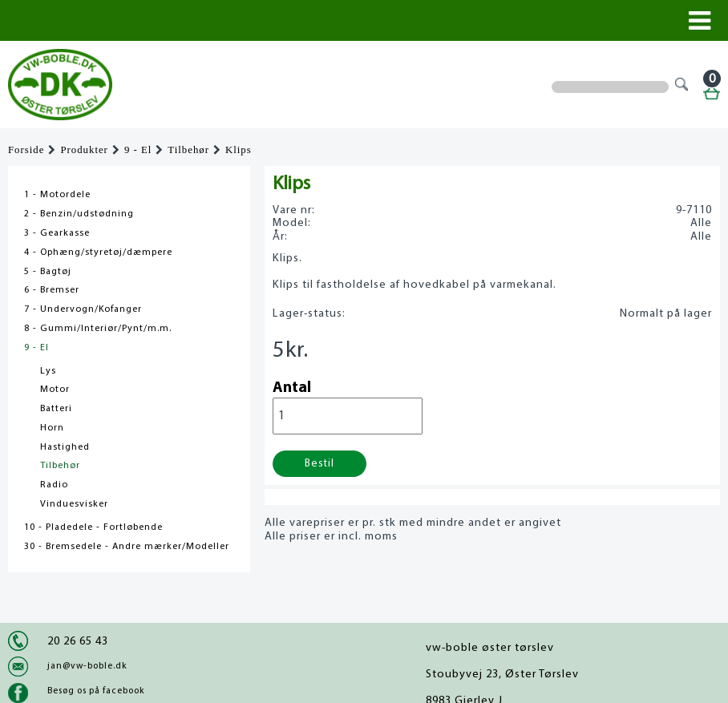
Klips (239, 150)
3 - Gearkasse (57, 233)
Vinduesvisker (74, 504)
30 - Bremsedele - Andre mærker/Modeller (127, 547)
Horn (52, 428)
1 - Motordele (57, 195)
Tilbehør (188, 150)
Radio (54, 485)
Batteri (56, 409)
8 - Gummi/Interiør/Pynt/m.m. (98, 329)
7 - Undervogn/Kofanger (83, 309)
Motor (55, 390)
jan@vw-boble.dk (87, 666)
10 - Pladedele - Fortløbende (93, 527)
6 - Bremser (52, 290)
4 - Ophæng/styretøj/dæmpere (98, 253)
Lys (48, 371)
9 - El (138, 150)
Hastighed (65, 447)
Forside (26, 150)
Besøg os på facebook (96, 691)
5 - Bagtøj (48, 272)
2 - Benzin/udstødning (79, 214)
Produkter (84, 150)
